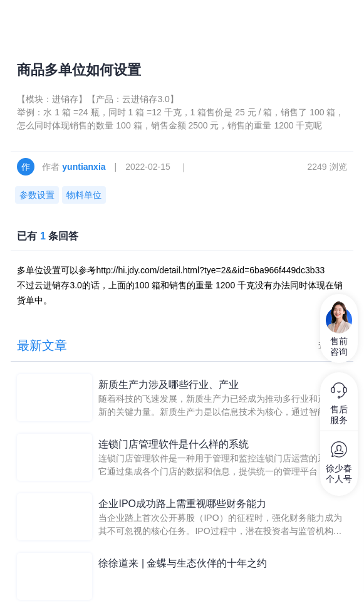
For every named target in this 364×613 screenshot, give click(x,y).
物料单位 (84, 195)
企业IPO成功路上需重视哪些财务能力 (182, 504)
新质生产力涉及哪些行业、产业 (169, 385)
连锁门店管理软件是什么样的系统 (174, 444)
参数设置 (37, 195)
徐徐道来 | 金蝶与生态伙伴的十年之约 (183, 563)
